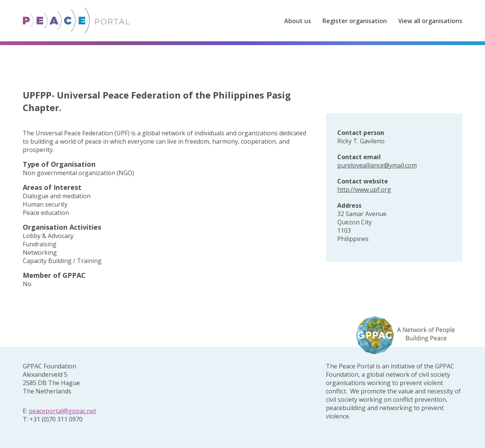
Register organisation (355, 21)
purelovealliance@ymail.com (377, 165)
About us (298, 21)
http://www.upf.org (364, 190)
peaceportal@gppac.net (63, 411)
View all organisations (430, 21)
